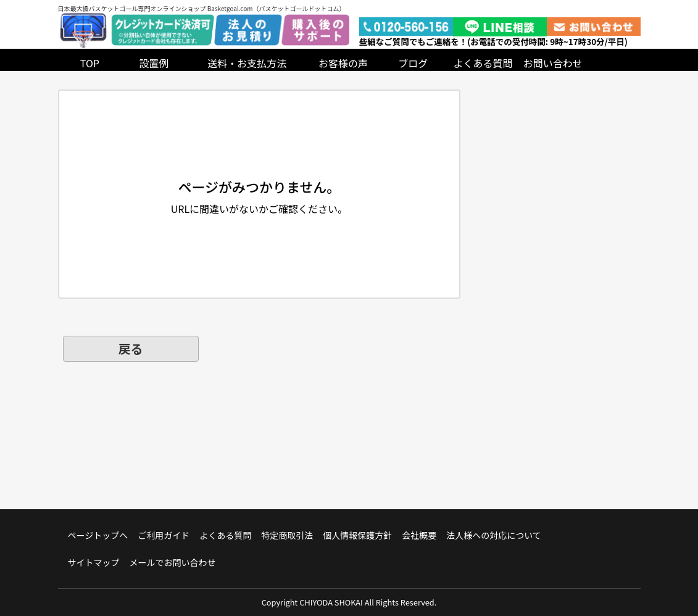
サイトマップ (94, 562)
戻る (131, 348)
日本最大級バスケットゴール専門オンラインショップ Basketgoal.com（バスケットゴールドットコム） (202, 8)
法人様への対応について (494, 535)
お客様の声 (343, 63)
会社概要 (419, 535)
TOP (90, 63)
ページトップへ (98, 535)
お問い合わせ (553, 63)
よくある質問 (483, 63)
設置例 (154, 63)
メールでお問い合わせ (173, 562)
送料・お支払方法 (247, 63)
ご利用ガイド (164, 535)
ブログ (413, 63)
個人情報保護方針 (357, 535)
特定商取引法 (287, 535)
